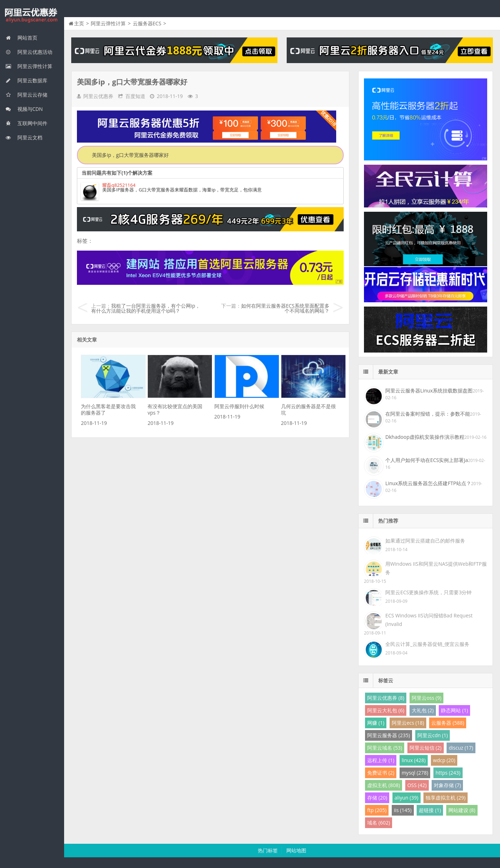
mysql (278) (415, 773)
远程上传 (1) (381, 760)
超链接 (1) (430, 810)
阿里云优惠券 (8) (386, 698)
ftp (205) (377, 810)
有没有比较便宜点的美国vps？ (175, 409)
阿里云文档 (24, 137)
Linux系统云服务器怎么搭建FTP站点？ (428, 483)
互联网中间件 (26, 123)
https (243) (448, 773)
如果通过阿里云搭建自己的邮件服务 (425, 541)
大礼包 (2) (423, 710)
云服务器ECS (147, 23)
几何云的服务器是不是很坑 (308, 409)
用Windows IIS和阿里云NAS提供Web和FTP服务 (436, 568)
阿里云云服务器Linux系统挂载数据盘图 (429, 391)
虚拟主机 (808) (384, 785)
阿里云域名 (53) (385, 748)
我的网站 (32, 16)
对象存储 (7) (447, 785)
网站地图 (296, 850)
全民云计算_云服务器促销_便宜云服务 (427, 644)
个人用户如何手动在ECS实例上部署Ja (427, 460)
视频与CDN (24, 109)
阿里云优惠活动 (29, 52)
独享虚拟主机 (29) (446, 798)
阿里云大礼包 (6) (386, 710)
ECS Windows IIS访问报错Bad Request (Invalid (429, 620)
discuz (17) (461, 748)
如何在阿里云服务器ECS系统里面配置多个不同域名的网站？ (285, 308)
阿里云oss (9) (427, 698)
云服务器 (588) (448, 723)
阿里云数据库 (26, 80)
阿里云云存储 (26, 95)
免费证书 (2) (381, 773)
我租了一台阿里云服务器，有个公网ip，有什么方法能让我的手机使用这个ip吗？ (146, 308)
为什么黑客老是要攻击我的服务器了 (108, 409)
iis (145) (403, 810)
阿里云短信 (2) (426, 748)
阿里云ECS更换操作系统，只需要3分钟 (428, 592)
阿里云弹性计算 (29, 66)
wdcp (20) (444, 760)
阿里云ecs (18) (408, 723)
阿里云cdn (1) (433, 735)
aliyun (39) (407, 798)
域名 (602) (379, 823)
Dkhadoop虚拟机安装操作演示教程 (425, 437)
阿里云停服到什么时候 (239, 406)
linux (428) (414, 760)
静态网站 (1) (454, 710)
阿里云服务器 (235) (389, 735)
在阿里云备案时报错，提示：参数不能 (428, 414)
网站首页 (21, 38)
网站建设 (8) (462, 810)
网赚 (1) (376, 723)
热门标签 (268, 850)
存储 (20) (377, 798)
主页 (79, 23)
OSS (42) (417, 785)
